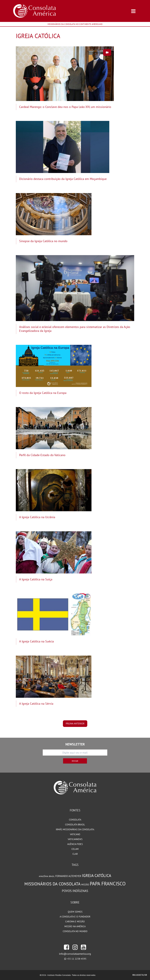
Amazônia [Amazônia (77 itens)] (44, 876)
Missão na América (75, 926)
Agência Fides (75, 844)
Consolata (75, 820)
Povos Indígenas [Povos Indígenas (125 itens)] (75, 891)
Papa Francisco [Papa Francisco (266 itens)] (108, 884)
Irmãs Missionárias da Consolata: (75, 829)
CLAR (75, 854)
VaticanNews (75, 839)
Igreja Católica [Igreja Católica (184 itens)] (97, 875)
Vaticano (75, 834)
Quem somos (75, 912)
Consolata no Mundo (75, 931)
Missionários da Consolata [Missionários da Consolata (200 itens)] (52, 884)
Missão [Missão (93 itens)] (85, 884)
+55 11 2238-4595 (77, 959)
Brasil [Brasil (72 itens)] (52, 876)
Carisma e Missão (75, 921)
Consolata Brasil (75, 825)
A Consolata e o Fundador (75, 917)
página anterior (75, 724)
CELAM (75, 849)
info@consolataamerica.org (75, 954)
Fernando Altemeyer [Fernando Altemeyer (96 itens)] (68, 876)
